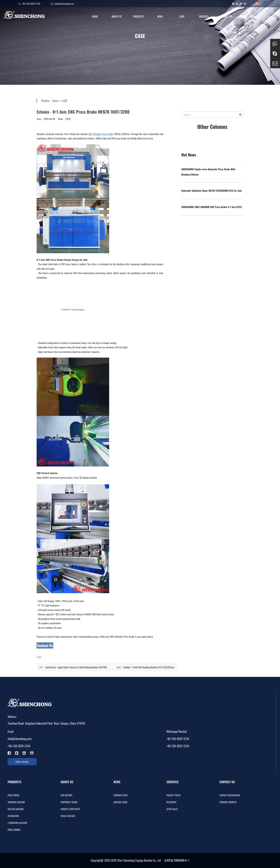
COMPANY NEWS (121, 795)
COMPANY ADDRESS (228, 802)
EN (257, 4)
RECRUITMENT (247, 16)
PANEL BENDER (14, 830)
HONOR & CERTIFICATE (70, 809)
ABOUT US (117, 16)
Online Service (22, 762)
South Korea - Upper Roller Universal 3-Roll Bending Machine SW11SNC (76, 667)
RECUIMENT (171, 802)
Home (55, 101)
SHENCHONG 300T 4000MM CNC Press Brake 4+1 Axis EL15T (212, 207)
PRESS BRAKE (14, 795)
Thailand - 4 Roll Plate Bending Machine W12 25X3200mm (149, 667)
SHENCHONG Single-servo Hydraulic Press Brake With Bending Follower (208, 172)
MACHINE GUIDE (121, 802)
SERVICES (204, 16)
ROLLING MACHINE (16, 809)
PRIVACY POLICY (174, 795)
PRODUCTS (138, 16)
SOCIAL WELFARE (68, 816)
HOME (95, 16)
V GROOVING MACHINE (17, 823)
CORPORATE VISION (69, 802)
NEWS (160, 16)
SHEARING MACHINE (16, 802)
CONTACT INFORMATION (230, 795)
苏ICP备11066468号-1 (177, 860)
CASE (182, 16)
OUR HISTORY (67, 795)
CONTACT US (226, 16)
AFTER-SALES (172, 809)
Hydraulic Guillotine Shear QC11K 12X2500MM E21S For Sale (212, 190)
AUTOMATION (13, 816)
